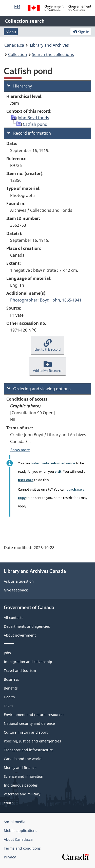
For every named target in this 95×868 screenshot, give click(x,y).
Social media (15, 822)
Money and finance (20, 768)
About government (20, 635)
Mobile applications (21, 831)
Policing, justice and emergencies (32, 741)
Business (11, 679)
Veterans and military (22, 794)
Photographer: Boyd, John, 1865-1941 (46, 300)
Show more (20, 450)
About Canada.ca (18, 839)
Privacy (10, 857)
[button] (48, 345)
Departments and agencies (27, 626)
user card (26, 480)
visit (58, 471)
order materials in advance (53, 463)
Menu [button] (11, 32)
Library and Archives (49, 45)
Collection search (25, 21)
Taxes (8, 706)
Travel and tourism (20, 670)
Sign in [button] (81, 32)
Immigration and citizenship (28, 662)
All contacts (14, 618)
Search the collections (53, 54)
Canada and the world (23, 759)
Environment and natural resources (34, 715)
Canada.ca (14, 45)
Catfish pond (35, 124)
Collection (18, 54)
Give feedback (16, 590)
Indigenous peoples (21, 785)
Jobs (7, 653)
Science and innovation (24, 776)
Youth (9, 803)
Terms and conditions (22, 848)
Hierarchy (20, 86)
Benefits (11, 688)
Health (9, 697)
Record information (29, 133)
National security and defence (29, 723)
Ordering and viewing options (39, 389)
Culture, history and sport (26, 732)
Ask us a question (19, 581)
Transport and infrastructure (28, 750)
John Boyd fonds (33, 118)
